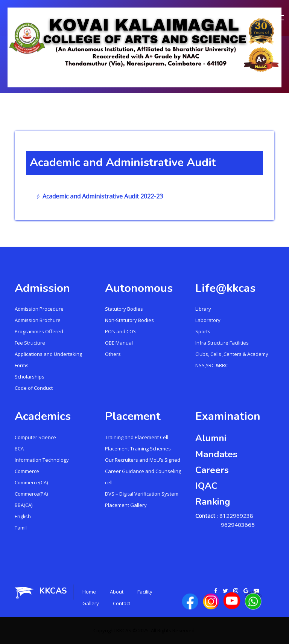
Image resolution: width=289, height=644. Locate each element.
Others (113, 354)
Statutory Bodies (124, 309)
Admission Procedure (39, 309)
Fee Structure (30, 343)
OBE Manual (119, 343)
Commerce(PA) (31, 494)
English (23, 516)
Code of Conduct (34, 388)
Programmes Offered (39, 331)
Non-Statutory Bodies (129, 320)
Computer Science (35, 437)
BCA (19, 449)
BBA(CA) (24, 505)
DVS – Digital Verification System (142, 494)
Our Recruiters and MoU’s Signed (143, 460)
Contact (122, 603)
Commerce (27, 471)
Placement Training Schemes (138, 449)
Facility (145, 592)
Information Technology (42, 460)
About (117, 592)
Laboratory (208, 320)
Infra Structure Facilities (222, 343)
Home (89, 592)
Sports (203, 331)
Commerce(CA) (31, 482)
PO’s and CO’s (121, 331)
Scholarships (30, 377)
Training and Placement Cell (137, 437)
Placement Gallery (126, 505)
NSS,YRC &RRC (212, 365)
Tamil (21, 528)
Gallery (91, 603)
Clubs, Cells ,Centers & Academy (232, 354)
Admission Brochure (38, 320)
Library (203, 309)
